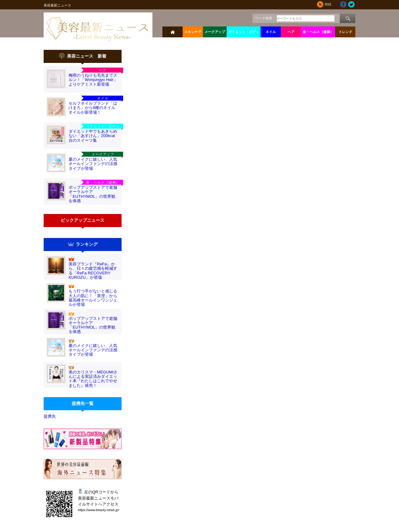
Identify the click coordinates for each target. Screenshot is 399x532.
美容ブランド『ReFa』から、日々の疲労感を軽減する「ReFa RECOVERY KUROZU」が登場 (93, 271)
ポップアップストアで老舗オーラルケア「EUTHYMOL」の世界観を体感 (93, 194)
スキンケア (193, 32)
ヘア (291, 32)
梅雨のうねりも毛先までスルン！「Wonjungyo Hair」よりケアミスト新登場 (93, 80)
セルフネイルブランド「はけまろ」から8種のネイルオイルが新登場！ (93, 108)
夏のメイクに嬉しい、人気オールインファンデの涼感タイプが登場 (93, 164)
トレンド (345, 32)
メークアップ (215, 32)
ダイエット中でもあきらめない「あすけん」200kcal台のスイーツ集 (93, 136)
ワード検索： (265, 18)
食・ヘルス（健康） (318, 32)
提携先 (50, 416)
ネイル (271, 32)
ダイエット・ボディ (244, 32)
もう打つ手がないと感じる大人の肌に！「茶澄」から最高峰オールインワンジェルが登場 (93, 298)
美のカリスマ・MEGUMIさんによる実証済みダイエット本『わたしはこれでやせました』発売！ (93, 379)
